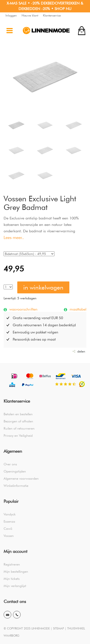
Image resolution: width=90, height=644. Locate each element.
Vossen (9, 536)
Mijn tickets (12, 579)
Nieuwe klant (30, 15)
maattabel (77, 309)
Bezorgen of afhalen (18, 421)
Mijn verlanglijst (15, 586)
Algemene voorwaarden (21, 478)
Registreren (12, 564)
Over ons (10, 464)
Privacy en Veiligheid (18, 436)
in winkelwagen (43, 287)
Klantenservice (52, 15)
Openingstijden (15, 471)
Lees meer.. (14, 237)
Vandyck (10, 514)
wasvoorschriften (23, 309)
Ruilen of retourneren (19, 428)
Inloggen (11, 15)
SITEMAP (58, 628)
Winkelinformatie (16, 486)
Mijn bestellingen (16, 571)
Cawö (8, 529)
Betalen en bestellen (18, 414)
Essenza (9, 521)
